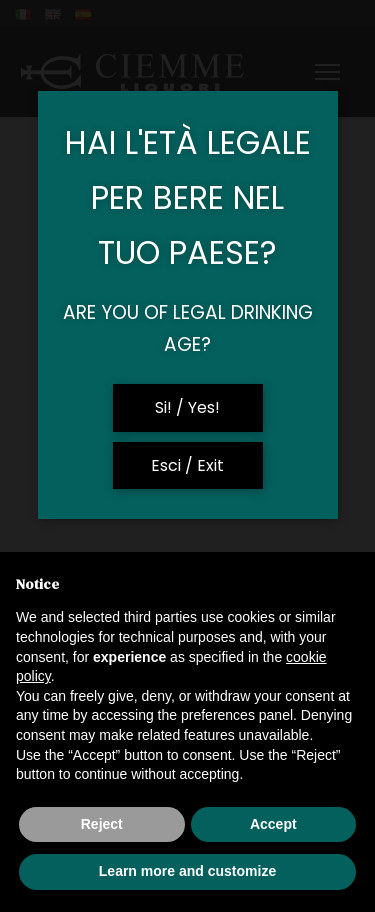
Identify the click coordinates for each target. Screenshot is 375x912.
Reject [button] (102, 824)
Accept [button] (273, 824)
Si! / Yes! (187, 407)
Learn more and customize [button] (187, 871)
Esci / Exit (187, 465)
